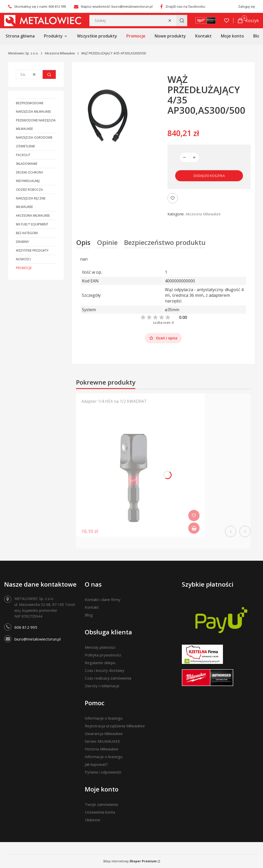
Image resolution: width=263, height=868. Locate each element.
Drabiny (22, 242)
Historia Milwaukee (102, 749)
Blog (89, 615)
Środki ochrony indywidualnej (30, 177)
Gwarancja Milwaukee (104, 733)
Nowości (23, 259)
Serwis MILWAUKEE (102, 741)
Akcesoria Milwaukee (60, 53)
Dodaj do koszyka (209, 176)
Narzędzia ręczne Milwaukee (31, 203)
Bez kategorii (27, 233)
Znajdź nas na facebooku (185, 6)
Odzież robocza (29, 190)
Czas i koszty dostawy (105, 670)
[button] (182, 21)
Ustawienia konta (100, 812)
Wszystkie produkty (32, 250)
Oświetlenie (25, 146)
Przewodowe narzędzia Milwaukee (36, 125)
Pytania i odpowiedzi (103, 772)
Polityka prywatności (103, 655)
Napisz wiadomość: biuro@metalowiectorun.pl (117, 6)
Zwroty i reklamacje (102, 686)
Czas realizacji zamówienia (108, 678)
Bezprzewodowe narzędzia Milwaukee (33, 107)
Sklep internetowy (130, 861)
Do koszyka (194, 528)
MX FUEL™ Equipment (32, 224)
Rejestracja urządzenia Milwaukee (115, 726)
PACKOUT (23, 155)
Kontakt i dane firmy (103, 599)
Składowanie (27, 164)
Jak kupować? (96, 764)
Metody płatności (100, 647)
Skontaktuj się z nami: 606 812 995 (40, 6)
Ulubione (92, 820)
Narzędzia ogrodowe (34, 137)
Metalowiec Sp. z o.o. (23, 53)
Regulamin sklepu (100, 663)
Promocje (24, 268)
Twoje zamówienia (101, 804)
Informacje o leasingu (104, 718)
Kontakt (92, 607)
